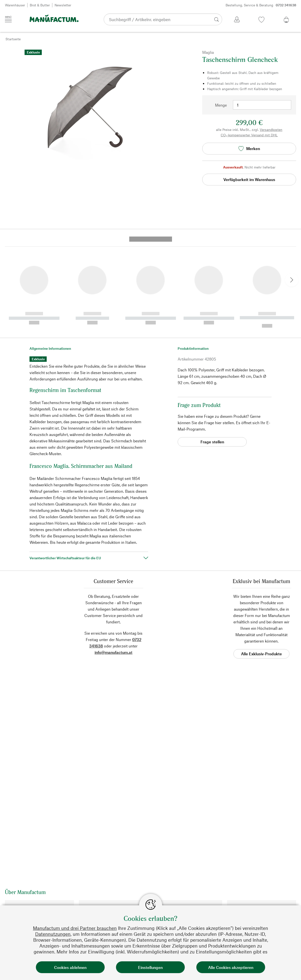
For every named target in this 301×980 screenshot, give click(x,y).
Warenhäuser (15, 5)
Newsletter (63, 5)
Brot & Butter (40, 5)
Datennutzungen (53, 934)
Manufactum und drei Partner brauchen (75, 928)
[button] (8, 178)
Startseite (13, 39)
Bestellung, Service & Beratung (261, 5)
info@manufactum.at (114, 560)
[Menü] (8, 19)
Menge (221, 105)
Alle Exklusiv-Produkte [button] (261, 561)
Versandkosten (271, 130)
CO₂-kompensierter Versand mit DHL (249, 135)
